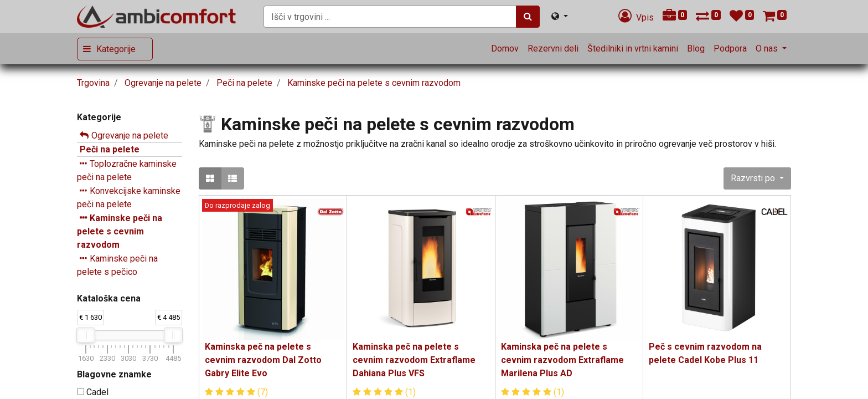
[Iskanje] (528, 17)
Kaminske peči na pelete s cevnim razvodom (120, 231)
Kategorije (116, 49)
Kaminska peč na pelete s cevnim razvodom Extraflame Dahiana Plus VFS (414, 360)
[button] (757, 178)
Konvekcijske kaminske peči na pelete (129, 198)
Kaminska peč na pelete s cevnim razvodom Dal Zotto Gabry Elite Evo (263, 360)
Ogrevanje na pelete (130, 135)
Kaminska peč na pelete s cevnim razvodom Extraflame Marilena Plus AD (562, 360)
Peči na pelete (110, 149)
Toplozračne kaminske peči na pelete (127, 170)
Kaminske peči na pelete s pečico (117, 265)
